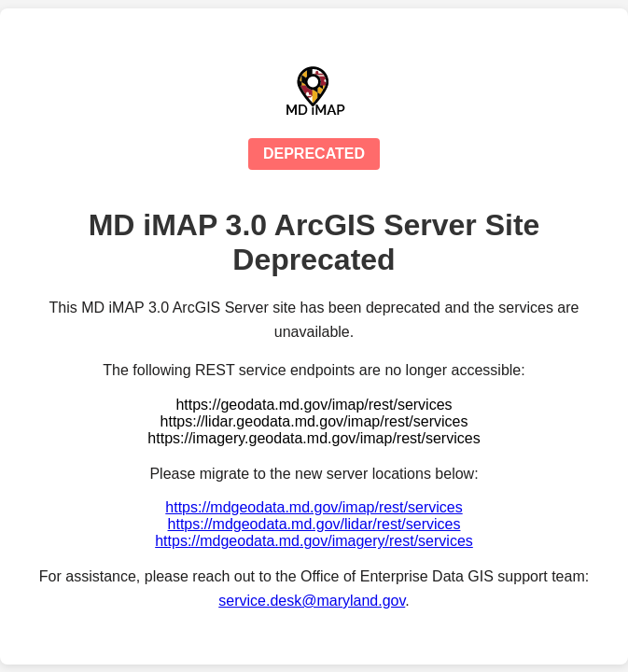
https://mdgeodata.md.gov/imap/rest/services (314, 507)
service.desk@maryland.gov (312, 601)
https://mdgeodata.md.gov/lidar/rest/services (314, 524)
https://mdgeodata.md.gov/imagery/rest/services (314, 541)
